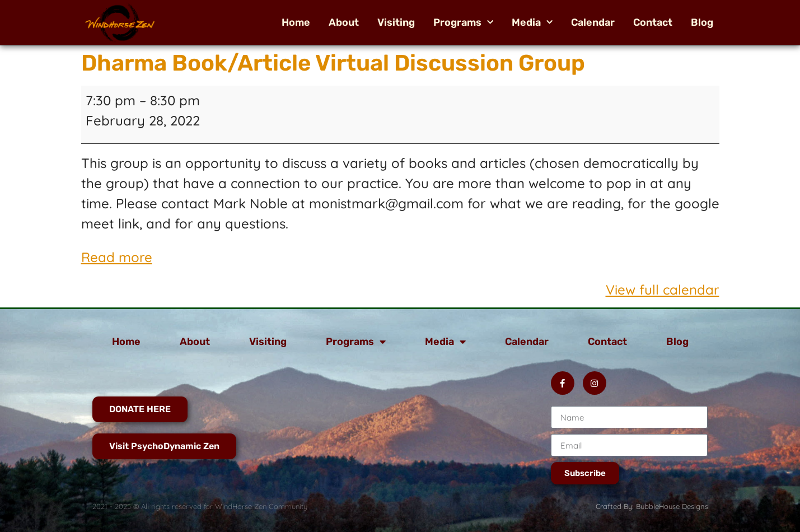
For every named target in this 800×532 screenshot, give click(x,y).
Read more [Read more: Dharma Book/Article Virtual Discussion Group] (117, 257)
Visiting (396, 22)
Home (296, 22)
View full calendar (663, 290)
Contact (653, 22)
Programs (463, 22)
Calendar (593, 22)
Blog (702, 22)
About (344, 22)
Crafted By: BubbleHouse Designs (652, 506)
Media (532, 22)
